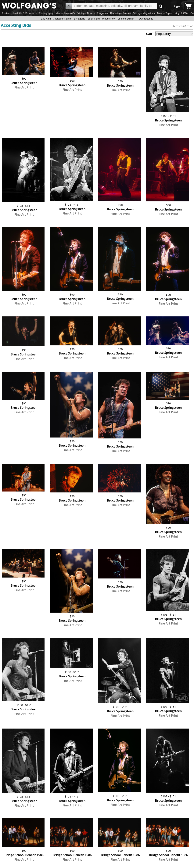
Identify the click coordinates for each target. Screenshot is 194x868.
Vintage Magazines (144, 13)
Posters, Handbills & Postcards (19, 13)
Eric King (46, 19)
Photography (46, 13)
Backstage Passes (121, 13)
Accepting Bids (16, 25)
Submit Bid (94, 19)
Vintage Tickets (86, 13)
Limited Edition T (127, 19)
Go (161, 6)
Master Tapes (165, 13)
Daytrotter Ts (146, 19)
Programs (102, 13)
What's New (109, 19)
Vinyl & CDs (181, 13)
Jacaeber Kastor (62, 19)
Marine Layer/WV (65, 13)
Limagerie (80, 19)
